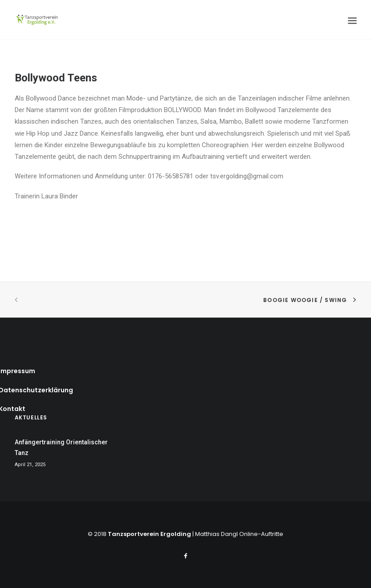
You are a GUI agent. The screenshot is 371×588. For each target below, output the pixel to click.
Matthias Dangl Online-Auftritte (239, 534)
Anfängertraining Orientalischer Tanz (61, 448)
